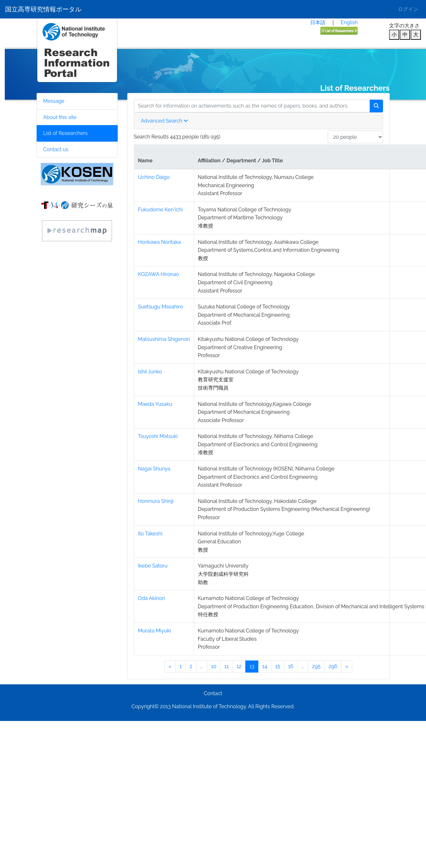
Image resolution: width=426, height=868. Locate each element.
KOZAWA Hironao (159, 274)
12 (239, 666)
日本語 (318, 22)
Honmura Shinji (156, 501)
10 (214, 666)
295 (316, 666)
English (349, 22)
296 (333, 666)
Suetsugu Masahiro (161, 307)
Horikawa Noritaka (160, 242)
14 (265, 666)
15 (278, 666)
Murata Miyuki (155, 631)
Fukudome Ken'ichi (161, 210)
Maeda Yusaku (155, 404)
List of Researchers (66, 133)
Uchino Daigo (154, 177)
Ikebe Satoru (153, 566)
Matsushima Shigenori (164, 339)
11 (227, 666)
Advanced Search (164, 121)
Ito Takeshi (150, 534)
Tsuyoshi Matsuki (158, 436)
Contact (213, 693)
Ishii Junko (150, 372)
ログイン (408, 9)
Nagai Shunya (154, 469)
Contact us (56, 149)
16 (291, 666)
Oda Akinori (152, 598)
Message (54, 101)
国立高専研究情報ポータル (43, 9)
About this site (60, 117)
